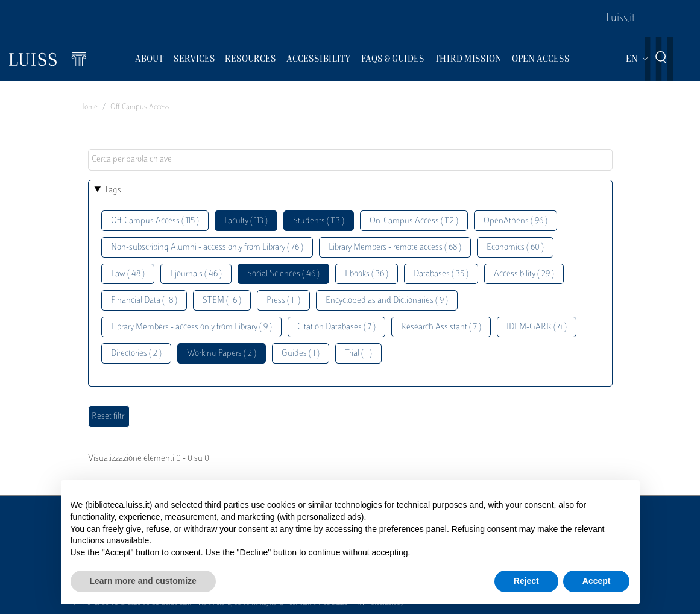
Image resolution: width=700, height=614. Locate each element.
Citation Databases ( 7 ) (336, 327)
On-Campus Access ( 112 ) (414, 221)
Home (88, 107)
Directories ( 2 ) (136, 354)
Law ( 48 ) (128, 274)
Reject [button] (526, 581)
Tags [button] (113, 190)
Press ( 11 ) (283, 301)
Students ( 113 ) (319, 221)
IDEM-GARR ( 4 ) (537, 327)
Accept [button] (597, 581)
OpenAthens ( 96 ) (516, 221)
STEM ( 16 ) (222, 301)
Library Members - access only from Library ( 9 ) (191, 327)
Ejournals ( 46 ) (196, 274)
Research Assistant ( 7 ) (441, 327)
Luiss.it (620, 19)
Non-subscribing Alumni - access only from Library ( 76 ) (207, 248)
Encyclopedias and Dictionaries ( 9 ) (387, 301)
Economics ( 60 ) (515, 248)
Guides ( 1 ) (301, 354)
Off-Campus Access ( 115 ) (155, 221)
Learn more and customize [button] (143, 581)
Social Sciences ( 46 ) (283, 274)
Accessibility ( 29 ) (524, 274)
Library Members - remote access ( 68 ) (395, 248)
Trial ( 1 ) (358, 354)
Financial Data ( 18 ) (144, 301)
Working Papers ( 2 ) (222, 354)
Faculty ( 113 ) (246, 221)
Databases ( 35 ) (441, 274)
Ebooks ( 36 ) (367, 274)
